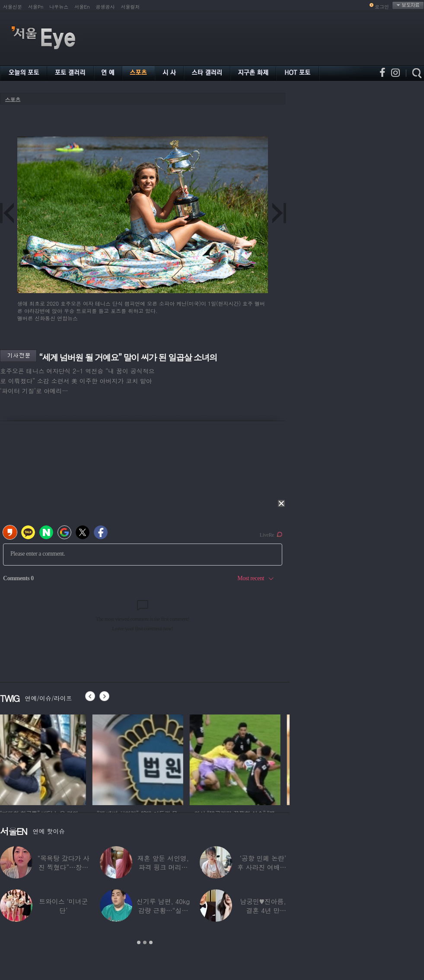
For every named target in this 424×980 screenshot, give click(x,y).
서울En (82, 7)
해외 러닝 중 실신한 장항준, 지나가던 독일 (263, 910)
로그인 (382, 7)
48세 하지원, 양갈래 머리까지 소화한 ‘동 (163, 867)
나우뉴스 (59, 7)
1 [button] (139, 942)
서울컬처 (131, 7)
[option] (45, 759)
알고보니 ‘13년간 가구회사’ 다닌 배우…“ (263, 867)
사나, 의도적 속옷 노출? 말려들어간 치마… (163, 910)
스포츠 (13, 100)
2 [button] (145, 942)
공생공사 (105, 7)
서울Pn (36, 7)
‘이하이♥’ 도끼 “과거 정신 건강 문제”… (64, 910)
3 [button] (151, 942)
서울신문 (13, 7)
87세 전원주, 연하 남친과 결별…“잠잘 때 (64, 867)
